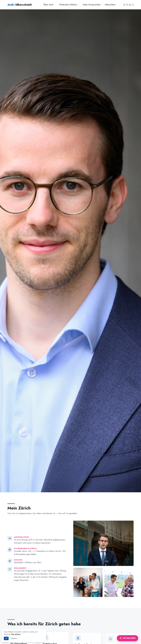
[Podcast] (133, 5)
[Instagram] (124, 5)
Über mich (49, 5)
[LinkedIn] (130, 5)
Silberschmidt (20, 5)
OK (6, 638)
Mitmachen (111, 5)
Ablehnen (14, 638)
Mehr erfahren (16, 634)
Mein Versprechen (92, 5)
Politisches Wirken (69, 5)
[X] (127, 5)
